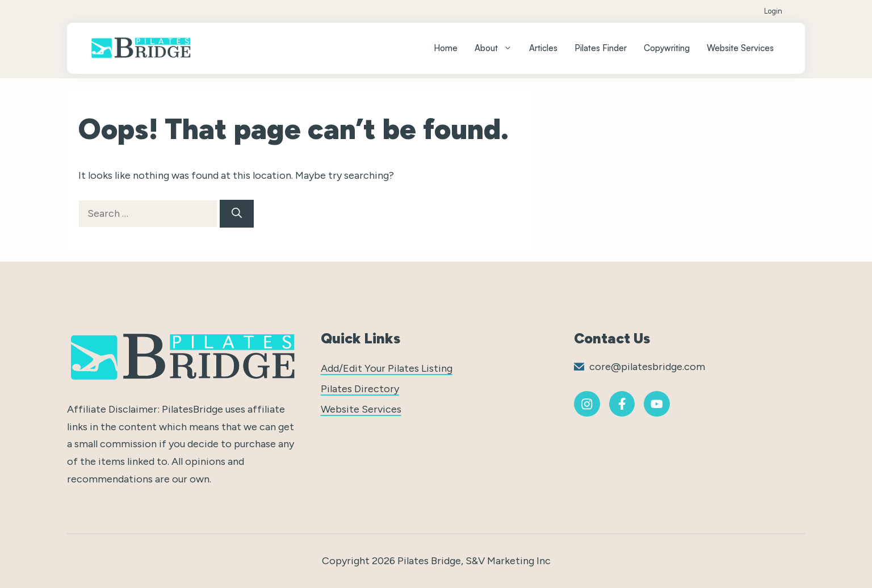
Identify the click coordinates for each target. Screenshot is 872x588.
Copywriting (667, 48)
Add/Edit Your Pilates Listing (387, 368)
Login (773, 11)
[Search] (237, 214)
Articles (543, 48)
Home (446, 48)
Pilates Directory (360, 389)
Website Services (740, 48)
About (498, 48)
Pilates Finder (601, 48)
